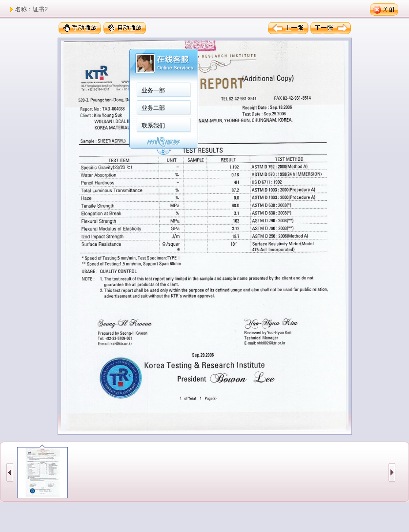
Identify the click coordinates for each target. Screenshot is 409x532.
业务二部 (153, 108)
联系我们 (153, 126)
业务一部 (153, 90)
